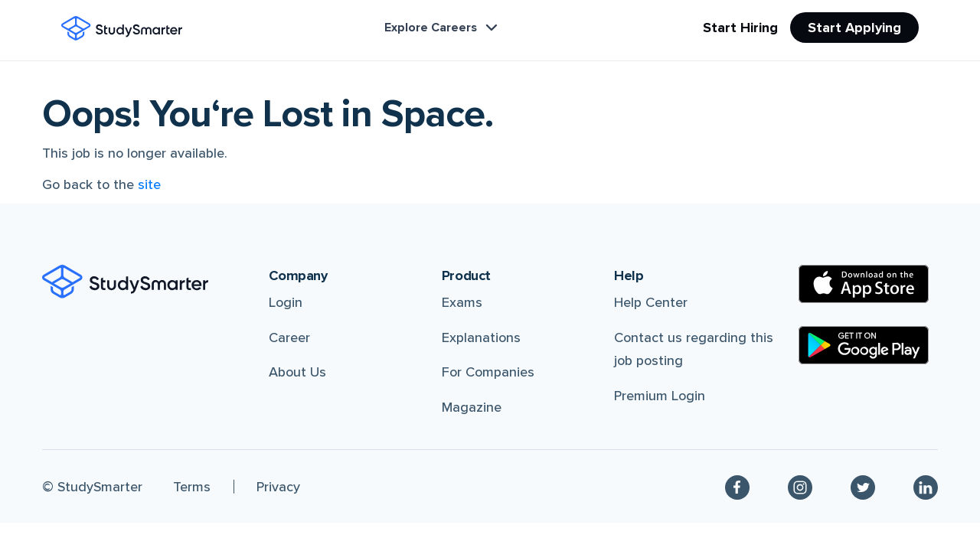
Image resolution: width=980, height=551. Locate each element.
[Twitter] (863, 486)
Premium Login (660, 396)
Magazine (472, 407)
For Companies (488, 372)
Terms (192, 487)
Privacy (278, 487)
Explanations (481, 337)
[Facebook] (737, 486)
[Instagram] (800, 486)
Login (286, 302)
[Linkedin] (926, 486)
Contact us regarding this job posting (694, 349)
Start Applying (854, 28)
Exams (462, 302)
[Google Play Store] (864, 345)
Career (289, 337)
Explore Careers (443, 28)
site (149, 184)
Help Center (651, 302)
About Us (297, 372)
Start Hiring (740, 28)
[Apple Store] (864, 284)
